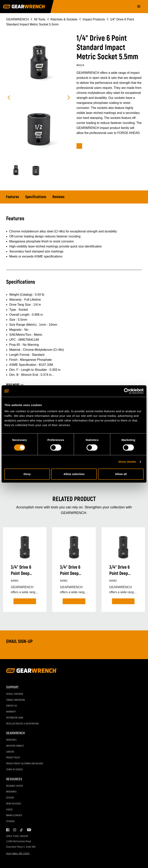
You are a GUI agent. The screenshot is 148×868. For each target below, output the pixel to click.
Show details (127, 462)
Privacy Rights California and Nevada (25, 764)
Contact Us (12, 706)
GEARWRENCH (17, 19)
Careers (10, 752)
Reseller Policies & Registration (22, 724)
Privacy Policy (13, 758)
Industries (11, 740)
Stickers (10, 821)
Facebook (8, 830)
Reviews (58, 197)
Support (12, 687)
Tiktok (22, 830)
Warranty (11, 712)
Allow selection (74, 474)
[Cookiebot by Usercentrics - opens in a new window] (127, 391)
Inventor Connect (15, 746)
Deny (27, 474)
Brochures (11, 792)
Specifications (36, 197)
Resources (14, 779)
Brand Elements (14, 816)
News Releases (14, 804)
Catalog (10, 798)
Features (13, 197)
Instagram (15, 830)
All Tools (40, 19)
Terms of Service (15, 770)
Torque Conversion (16, 700)
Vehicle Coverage (15, 694)
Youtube (29, 830)
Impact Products (94, 19)
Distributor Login (15, 718)
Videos (9, 810)
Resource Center (15, 786)
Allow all (121, 474)
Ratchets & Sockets (64, 19)
